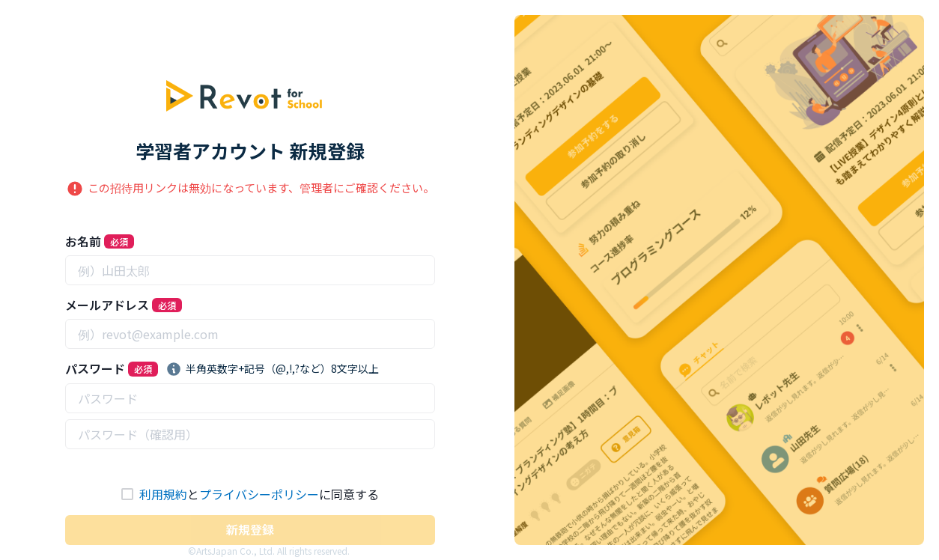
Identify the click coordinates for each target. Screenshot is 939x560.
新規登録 (250, 529)
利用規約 (163, 494)
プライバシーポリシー (259, 494)
